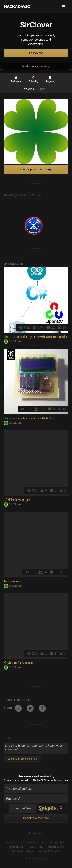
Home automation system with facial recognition (36, 337)
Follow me (36, 53)
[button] (64, 7)
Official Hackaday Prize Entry (11, 355)
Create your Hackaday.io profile (20, 780)
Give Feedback (57, 843)
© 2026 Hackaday (36, 859)
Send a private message (36, 66)
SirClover (13, 341)
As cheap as (12, 581)
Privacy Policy (36, 847)
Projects (29, 89)
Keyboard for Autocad (18, 663)
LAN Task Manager (17, 500)
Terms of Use (16, 847)
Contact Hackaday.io (33, 843)
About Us (11, 843)
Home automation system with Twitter (29, 418)
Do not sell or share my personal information (36, 851)
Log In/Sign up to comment (23, 759)
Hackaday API (56, 847)
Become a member (36, 818)
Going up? (36, 834)
